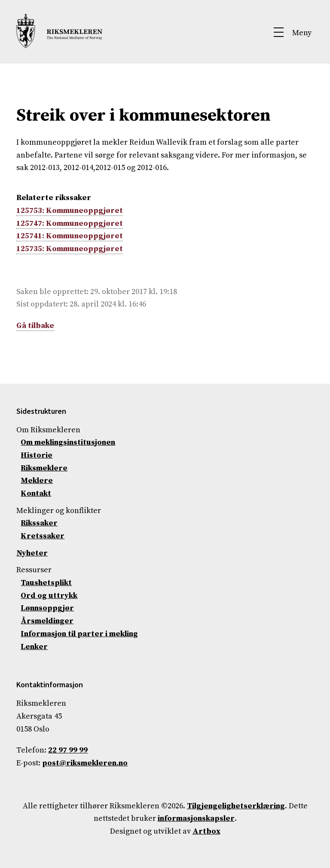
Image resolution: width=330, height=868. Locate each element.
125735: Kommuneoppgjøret (70, 249)
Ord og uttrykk (49, 596)
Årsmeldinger (47, 621)
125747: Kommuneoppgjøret (70, 223)
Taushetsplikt (46, 583)
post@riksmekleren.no (85, 763)
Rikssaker (39, 523)
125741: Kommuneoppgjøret (70, 236)
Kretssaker (43, 536)
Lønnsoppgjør (47, 608)
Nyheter (32, 553)
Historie (37, 455)
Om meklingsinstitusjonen (68, 442)
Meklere (37, 481)
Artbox (206, 831)
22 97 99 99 (68, 750)
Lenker (34, 647)
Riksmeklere (44, 468)
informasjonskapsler (196, 818)
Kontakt (36, 493)
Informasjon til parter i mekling (79, 634)
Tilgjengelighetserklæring (236, 806)
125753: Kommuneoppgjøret (70, 211)
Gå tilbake (35, 326)
